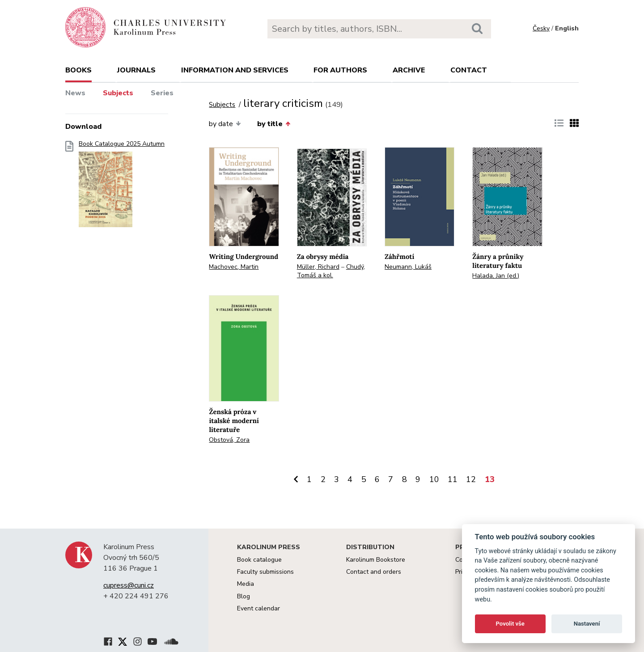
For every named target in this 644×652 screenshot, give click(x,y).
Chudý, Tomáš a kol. (331, 271)
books (78, 70)
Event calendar (258, 608)
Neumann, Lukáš (408, 267)
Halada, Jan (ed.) (496, 276)
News (75, 93)
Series (162, 93)
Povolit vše (510, 624)
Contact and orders (374, 572)
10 (434, 479)
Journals (136, 70)
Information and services (235, 70)
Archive (409, 70)
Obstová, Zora (229, 440)
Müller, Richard (318, 267)
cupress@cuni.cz (129, 585)
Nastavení (587, 624)
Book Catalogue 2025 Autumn (122, 187)
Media (246, 584)
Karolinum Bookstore (376, 560)
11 (453, 479)
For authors (340, 70)
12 (471, 479)
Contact (469, 70)
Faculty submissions (265, 572)
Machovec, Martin (234, 267)
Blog (244, 596)
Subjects (118, 93)
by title (274, 124)
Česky (541, 28)
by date (225, 124)
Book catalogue (259, 560)
